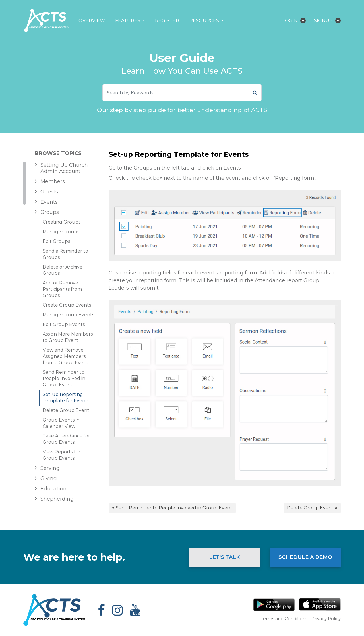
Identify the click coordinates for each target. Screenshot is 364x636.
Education (53, 489)
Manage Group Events (68, 315)
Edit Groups (56, 241)
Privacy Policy (326, 619)
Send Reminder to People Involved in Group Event (64, 378)
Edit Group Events (64, 324)
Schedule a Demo (305, 557)
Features (128, 21)
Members (53, 181)
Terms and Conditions (284, 619)
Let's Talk (224, 557)
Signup (327, 21)
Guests (49, 192)
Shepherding (57, 499)
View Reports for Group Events (62, 455)
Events (49, 202)
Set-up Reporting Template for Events (66, 397)
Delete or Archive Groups (63, 270)
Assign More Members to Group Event (68, 337)
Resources (204, 21)
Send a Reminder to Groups (65, 254)
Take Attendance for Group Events (66, 439)
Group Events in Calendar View (61, 423)
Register (167, 21)
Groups (50, 212)
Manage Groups (61, 232)
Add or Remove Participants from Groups (62, 289)
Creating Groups (62, 222)
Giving (49, 478)
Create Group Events (67, 305)
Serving (50, 468)
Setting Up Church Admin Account (64, 168)
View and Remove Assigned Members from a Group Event (66, 356)
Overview (92, 21)
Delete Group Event (66, 410)
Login (294, 21)
